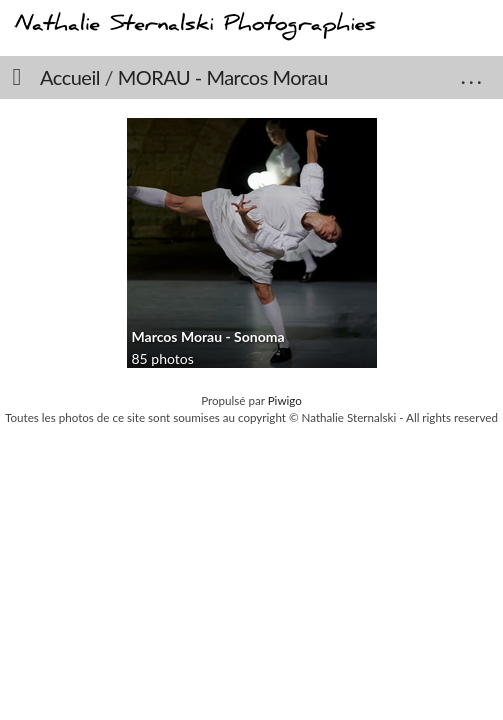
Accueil (70, 77)
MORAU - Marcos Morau (223, 77)
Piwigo (285, 400)
